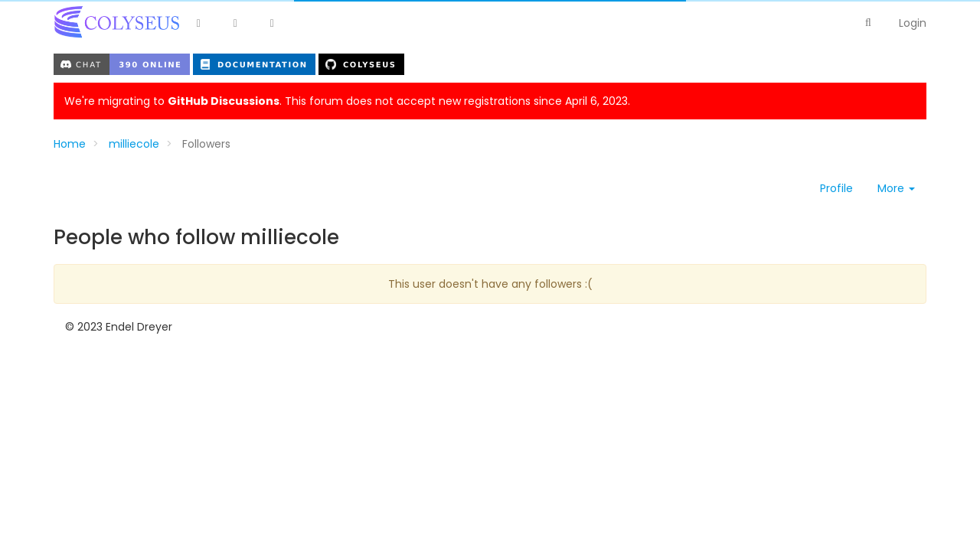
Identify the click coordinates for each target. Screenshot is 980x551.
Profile (836, 188)
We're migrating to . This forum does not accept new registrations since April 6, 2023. (347, 101)
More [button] (896, 188)
